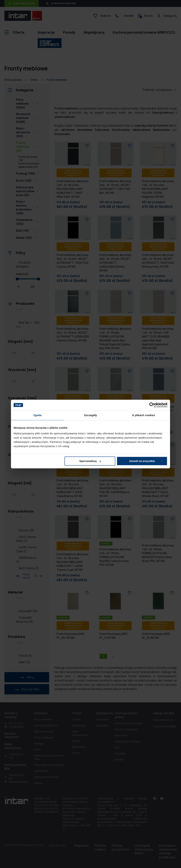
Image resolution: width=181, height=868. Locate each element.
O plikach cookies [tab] (143, 415)
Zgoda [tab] (37, 415)
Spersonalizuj (90, 461)
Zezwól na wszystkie (142, 461)
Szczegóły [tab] (90, 415)
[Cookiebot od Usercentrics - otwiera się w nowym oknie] (152, 405)
